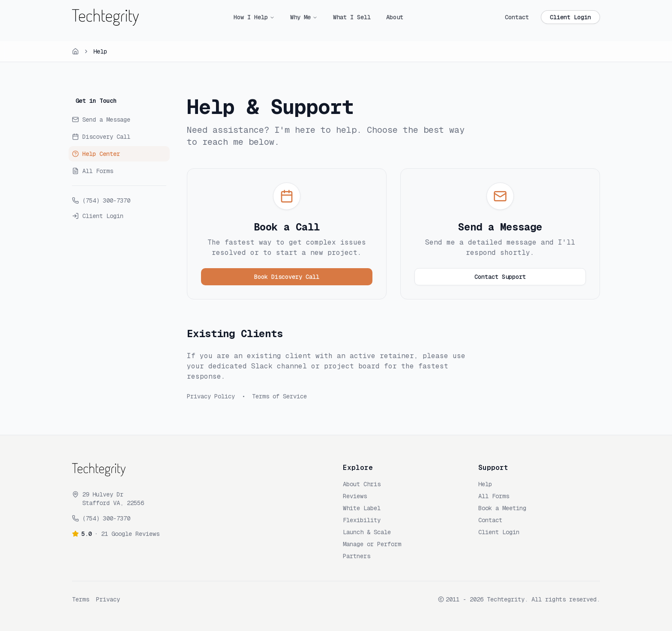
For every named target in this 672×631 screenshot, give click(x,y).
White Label (362, 508)
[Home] (75, 51)
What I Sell (352, 17)
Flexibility (362, 520)
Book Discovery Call (287, 277)
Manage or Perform (372, 544)
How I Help (251, 17)
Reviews (355, 496)
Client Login (570, 17)
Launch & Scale (367, 532)
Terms (81, 599)
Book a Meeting (502, 508)
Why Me (300, 17)
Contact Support (500, 277)
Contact (517, 17)
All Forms (494, 496)
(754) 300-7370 (106, 518)
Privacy (108, 599)
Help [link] (100, 51)
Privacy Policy (211, 396)
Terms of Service (279, 396)
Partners (357, 556)
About (395, 17)
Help (485, 484)
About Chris (362, 484)
